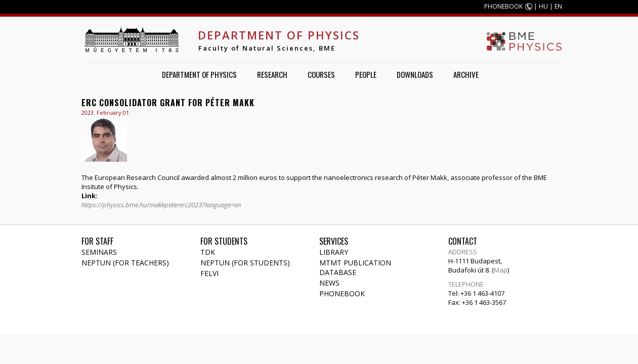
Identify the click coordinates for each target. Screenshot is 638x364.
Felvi (209, 273)
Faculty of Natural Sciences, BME (267, 48)
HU (543, 6)
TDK (208, 252)
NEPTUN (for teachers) (125, 263)
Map (501, 270)
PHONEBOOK (503, 6)
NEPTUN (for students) (245, 263)
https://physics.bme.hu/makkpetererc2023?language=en (161, 205)
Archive (466, 74)
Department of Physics (279, 35)
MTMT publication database (355, 267)
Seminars (99, 252)
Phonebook (342, 293)
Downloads (415, 74)
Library (334, 252)
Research (272, 74)
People (366, 74)
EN (558, 6)
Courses (321, 74)
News (329, 283)
